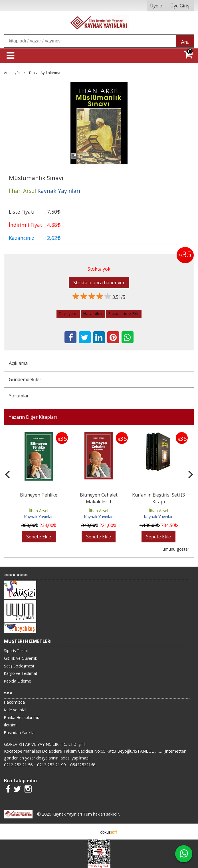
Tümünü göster (174, 549)
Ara (185, 42)
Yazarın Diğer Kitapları (33, 417)
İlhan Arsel (39, 511)
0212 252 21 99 (51, 765)
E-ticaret (90, 832)
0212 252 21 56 (18, 765)
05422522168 (83, 765)
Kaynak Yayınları (39, 517)
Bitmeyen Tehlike (39, 495)
